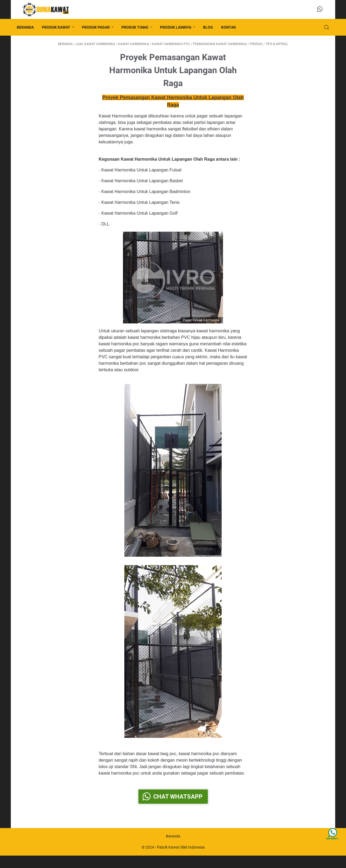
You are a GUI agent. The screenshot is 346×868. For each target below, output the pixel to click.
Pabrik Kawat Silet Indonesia (181, 860)
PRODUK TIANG (139, 27)
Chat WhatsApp (178, 805)
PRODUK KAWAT (60, 27)
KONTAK (232, 27)
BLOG (212, 27)
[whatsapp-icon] (322, 9)
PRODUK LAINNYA (179, 27)
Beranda (29, 27)
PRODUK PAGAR (100, 27)
